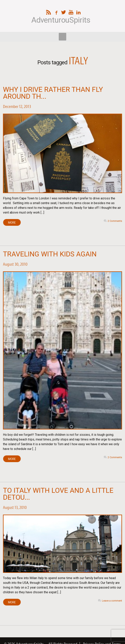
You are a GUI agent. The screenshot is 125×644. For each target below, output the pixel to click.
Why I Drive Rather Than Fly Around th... (53, 93)
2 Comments (115, 221)
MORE (12, 223)
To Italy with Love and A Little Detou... (58, 494)
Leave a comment (112, 601)
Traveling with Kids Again (50, 254)
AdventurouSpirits (61, 20)
